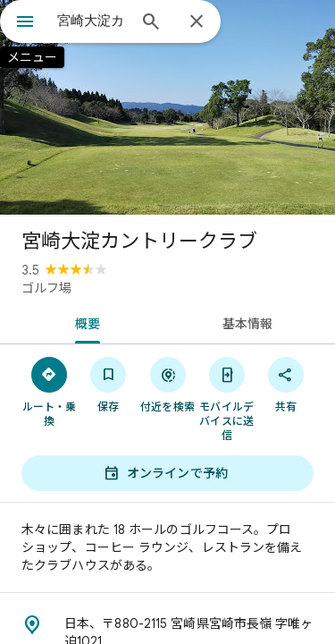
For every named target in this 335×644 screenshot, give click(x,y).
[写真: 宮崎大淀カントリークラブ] (167, 107)
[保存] (108, 384)
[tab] (84, 322)
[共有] (286, 384)
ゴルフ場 (46, 288)
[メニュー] (25, 23)
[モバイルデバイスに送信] (227, 398)
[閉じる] (197, 22)
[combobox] (92, 21)
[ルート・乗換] (49, 391)
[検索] (151, 23)
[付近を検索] (167, 384)
